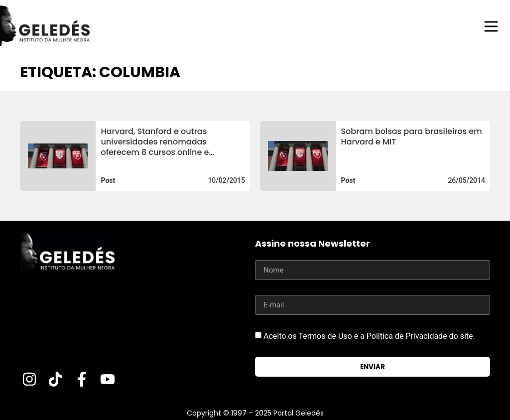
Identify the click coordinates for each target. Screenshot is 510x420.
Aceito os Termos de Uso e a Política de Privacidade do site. (369, 336)
